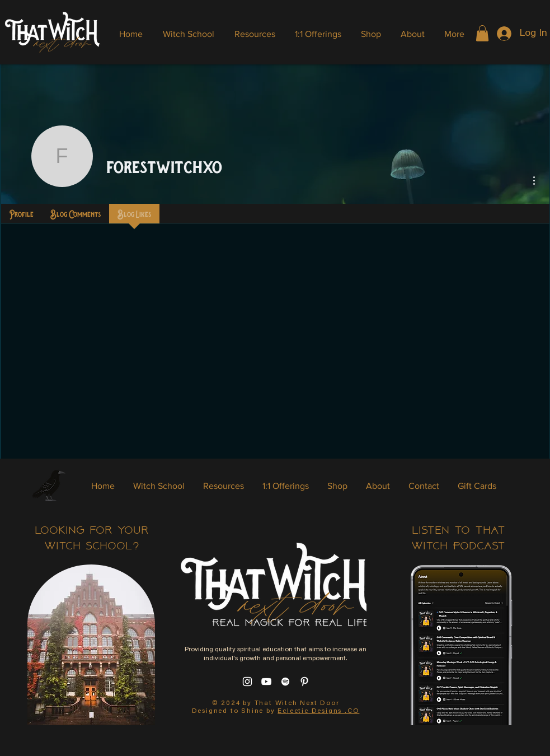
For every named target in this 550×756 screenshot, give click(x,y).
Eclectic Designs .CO (318, 711)
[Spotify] (285, 682)
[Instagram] (247, 682)
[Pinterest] (304, 682)
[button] (482, 33)
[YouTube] (266, 682)
